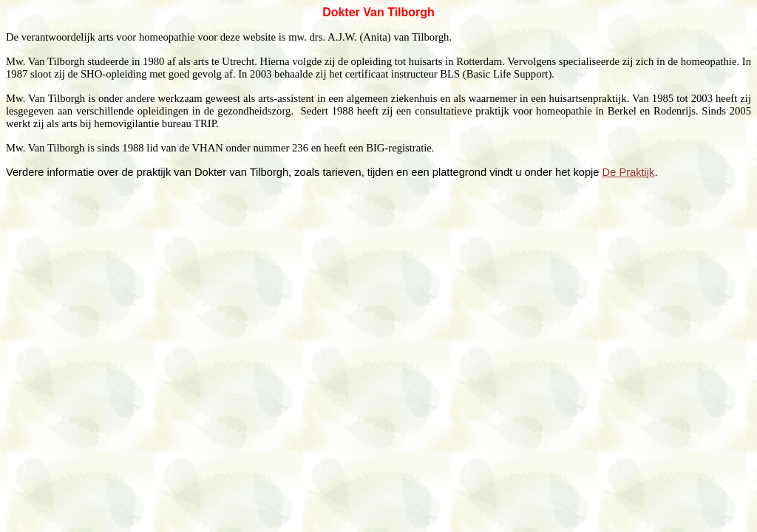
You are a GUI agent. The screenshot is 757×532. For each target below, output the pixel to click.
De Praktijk (629, 172)
